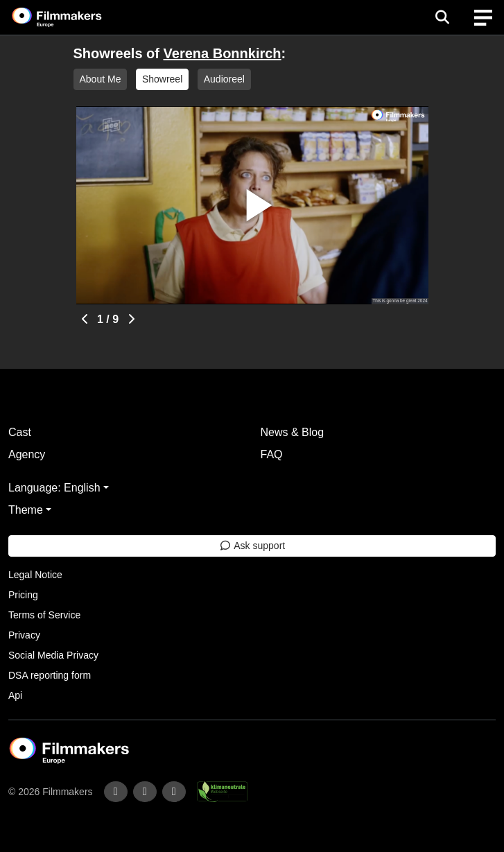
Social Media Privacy (53, 655)
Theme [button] (26, 510)
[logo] (73, 17)
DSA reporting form (50, 675)
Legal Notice (35, 575)
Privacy (24, 635)
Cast (20, 432)
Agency (27, 454)
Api (15, 695)
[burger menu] (483, 18)
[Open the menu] (442, 17)
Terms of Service (44, 615)
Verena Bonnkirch (223, 53)
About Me (101, 79)
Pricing (23, 595)
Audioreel (224, 79)
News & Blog (293, 432)
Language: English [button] (54, 488)
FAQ (272, 454)
